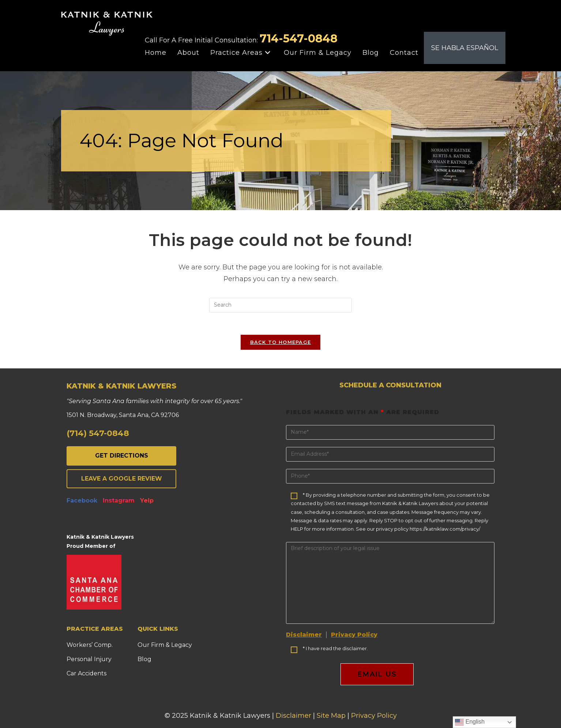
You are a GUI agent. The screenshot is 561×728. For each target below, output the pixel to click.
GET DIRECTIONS (122, 456)
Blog (144, 659)
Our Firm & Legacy (165, 645)
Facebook (82, 500)
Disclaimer (304, 635)
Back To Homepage (281, 342)
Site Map (331, 716)
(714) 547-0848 (98, 433)
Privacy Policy (354, 635)
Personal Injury (89, 659)
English (470, 722)
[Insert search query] (280, 305)
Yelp (147, 500)
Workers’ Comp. (90, 645)
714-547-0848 (299, 39)
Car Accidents (86, 673)
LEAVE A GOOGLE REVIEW (122, 479)
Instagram (119, 500)
